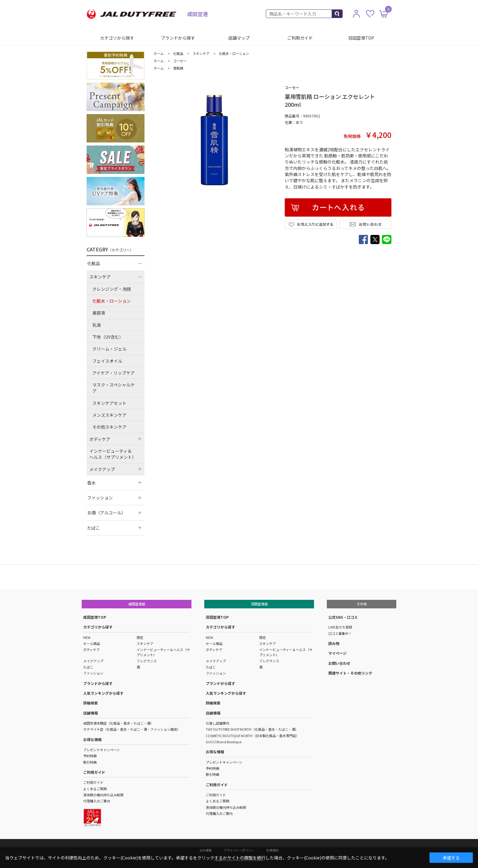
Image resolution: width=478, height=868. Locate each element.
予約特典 (90, 756)
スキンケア (145, 643)
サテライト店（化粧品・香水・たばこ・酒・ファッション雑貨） (132, 729)
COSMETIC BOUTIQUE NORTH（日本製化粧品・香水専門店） (253, 736)
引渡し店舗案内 (218, 723)
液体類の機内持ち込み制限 (103, 795)
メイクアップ (93, 661)
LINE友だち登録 (340, 627)
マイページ (337, 653)
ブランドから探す (178, 38)
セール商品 (92, 643)
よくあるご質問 (95, 789)
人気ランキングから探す (103, 693)
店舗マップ (239, 38)
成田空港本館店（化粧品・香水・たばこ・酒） (118, 723)
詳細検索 (91, 703)
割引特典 (90, 762)
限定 (140, 637)
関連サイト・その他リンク (350, 673)
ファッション (93, 673)
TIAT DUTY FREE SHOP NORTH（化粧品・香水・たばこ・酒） (252, 729)
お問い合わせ (339, 663)
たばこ (88, 667)
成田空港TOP (95, 617)
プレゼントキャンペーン (102, 750)
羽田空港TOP (361, 38)
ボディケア (91, 650)
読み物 (334, 643)
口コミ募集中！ (340, 633)
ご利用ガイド (300, 38)
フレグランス (147, 661)
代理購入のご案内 (97, 801)
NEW (87, 637)
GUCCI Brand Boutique (224, 742)
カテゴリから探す (117, 38)
